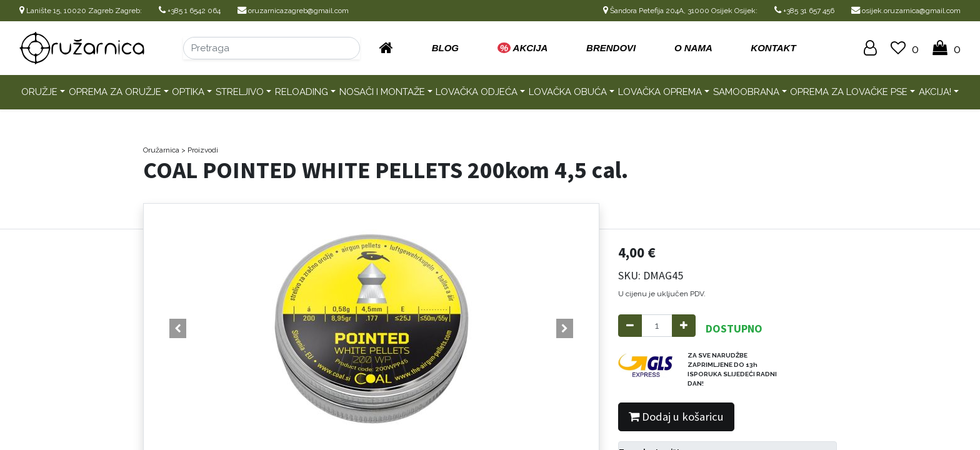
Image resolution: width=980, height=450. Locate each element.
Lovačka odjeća (477, 92)
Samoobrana (746, 92)
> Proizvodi (200, 150)
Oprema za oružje (115, 92)
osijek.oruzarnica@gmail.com (906, 11)
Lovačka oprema (660, 92)
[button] (178, 329)
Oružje (39, 92)
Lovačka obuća (568, 92)
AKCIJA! (935, 92)
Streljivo (240, 92)
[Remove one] (630, 326)
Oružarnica (161, 150)
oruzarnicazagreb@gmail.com (293, 11)
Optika (188, 92)
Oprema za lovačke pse (849, 92)
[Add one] (684, 326)
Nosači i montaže (382, 92)
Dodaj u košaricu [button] (676, 417)
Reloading (302, 92)
